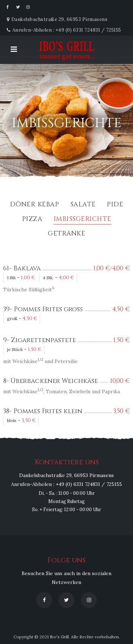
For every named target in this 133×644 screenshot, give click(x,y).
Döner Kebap (35, 205)
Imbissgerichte (82, 220)
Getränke (66, 234)
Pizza (32, 220)
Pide (115, 205)
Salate (83, 205)
